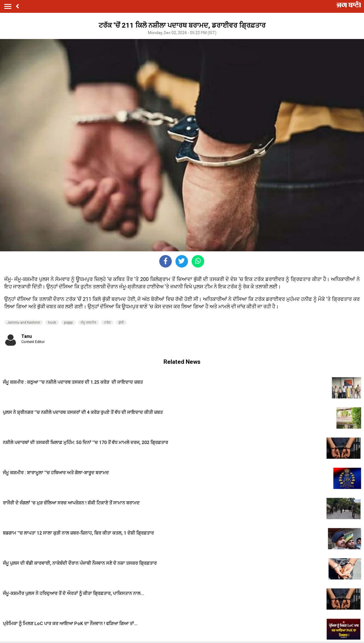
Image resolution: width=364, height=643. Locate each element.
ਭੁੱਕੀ (121, 322)
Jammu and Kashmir (24, 322)
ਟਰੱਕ (107, 322)
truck (52, 322)
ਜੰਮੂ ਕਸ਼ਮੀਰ (88, 322)
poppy (68, 322)
